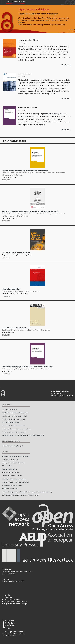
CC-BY (57, 119)
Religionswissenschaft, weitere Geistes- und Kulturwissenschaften (23, 435)
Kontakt (7, 595)
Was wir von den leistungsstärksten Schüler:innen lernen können (37, 173)
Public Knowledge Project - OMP (14, 581)
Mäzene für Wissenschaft (10, 489)
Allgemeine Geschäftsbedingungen (16, 604)
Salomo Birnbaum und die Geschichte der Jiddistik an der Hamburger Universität (37, 214)
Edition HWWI (7, 466)
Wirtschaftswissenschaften (11, 422)
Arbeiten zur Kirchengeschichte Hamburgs (16, 456)
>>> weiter (71, 29)
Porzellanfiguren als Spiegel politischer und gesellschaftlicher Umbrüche (37, 368)
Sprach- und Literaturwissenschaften (14, 426)
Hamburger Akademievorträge (12, 476)
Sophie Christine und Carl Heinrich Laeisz (37, 329)
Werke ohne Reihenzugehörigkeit (13, 446)
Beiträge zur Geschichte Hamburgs (13, 463)
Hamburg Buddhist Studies (11, 472)
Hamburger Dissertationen (11, 459)
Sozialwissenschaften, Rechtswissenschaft (15, 413)
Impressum (8, 597)
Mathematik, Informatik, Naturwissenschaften (17, 429)
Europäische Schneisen (9, 469)
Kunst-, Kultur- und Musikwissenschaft (14, 416)
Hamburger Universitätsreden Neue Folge (15, 482)
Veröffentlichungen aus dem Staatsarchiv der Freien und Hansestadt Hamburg (27, 492)
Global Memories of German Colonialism (16, 253)
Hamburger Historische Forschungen (14, 479)
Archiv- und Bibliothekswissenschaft (14, 419)
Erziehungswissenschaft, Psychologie (14, 432)
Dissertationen (23, 116)
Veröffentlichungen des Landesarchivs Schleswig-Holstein (20, 495)
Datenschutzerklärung (12, 599)
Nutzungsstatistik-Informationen (15, 601)
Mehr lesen (65, 65)
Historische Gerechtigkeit (37, 290)
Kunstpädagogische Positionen (12, 485)
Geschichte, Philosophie (10, 409)
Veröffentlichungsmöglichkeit (54, 114)
